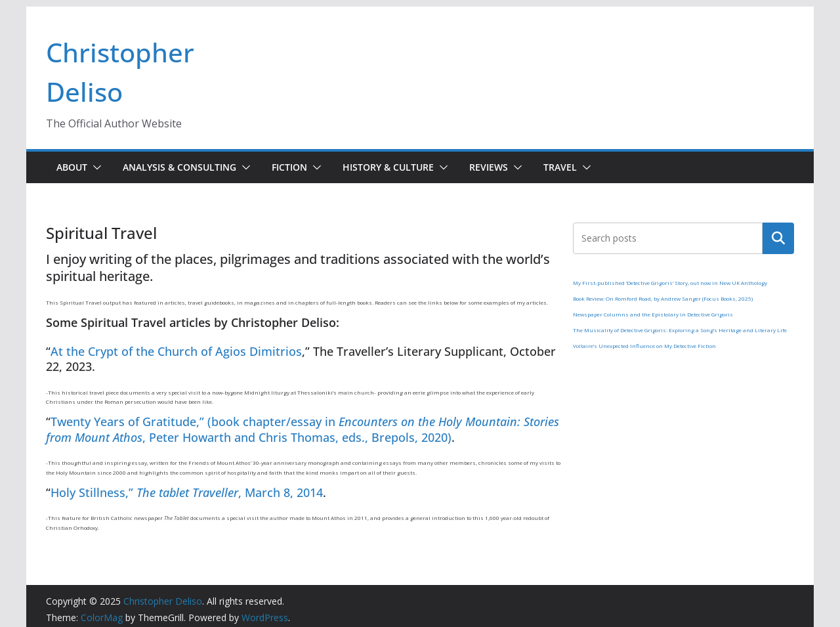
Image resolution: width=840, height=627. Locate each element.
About (72, 167)
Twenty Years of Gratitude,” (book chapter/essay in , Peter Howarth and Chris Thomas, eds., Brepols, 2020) (303, 429)
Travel (560, 167)
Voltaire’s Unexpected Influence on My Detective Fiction (644, 346)
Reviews (489, 167)
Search (778, 238)
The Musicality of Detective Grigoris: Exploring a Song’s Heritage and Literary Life (680, 330)
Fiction (289, 167)
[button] (94, 167)
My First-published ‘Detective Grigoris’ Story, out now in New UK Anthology (670, 283)
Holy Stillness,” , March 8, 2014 (187, 492)
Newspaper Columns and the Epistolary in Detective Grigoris (653, 314)
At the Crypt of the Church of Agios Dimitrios (176, 351)
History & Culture (388, 167)
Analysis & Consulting (179, 167)
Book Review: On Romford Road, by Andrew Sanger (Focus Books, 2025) (663, 298)
